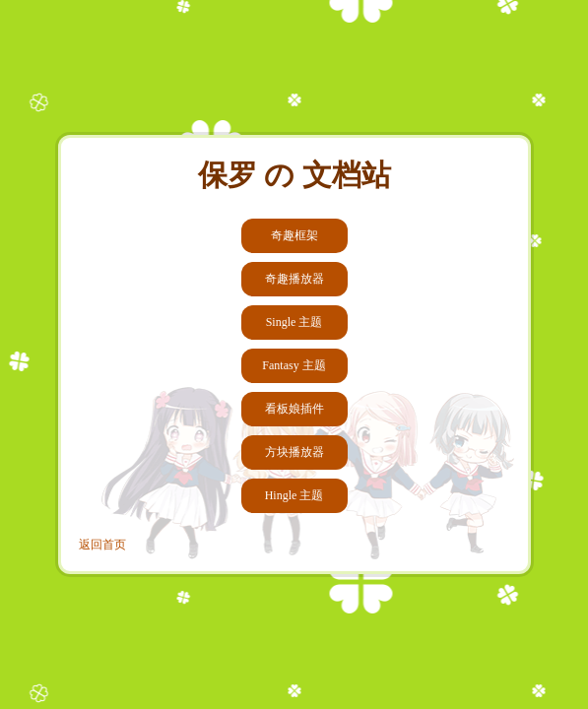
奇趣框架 (294, 235)
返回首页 (102, 545)
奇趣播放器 (294, 279)
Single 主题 (294, 322)
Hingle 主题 (294, 495)
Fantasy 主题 (294, 365)
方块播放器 (294, 452)
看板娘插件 (294, 409)
